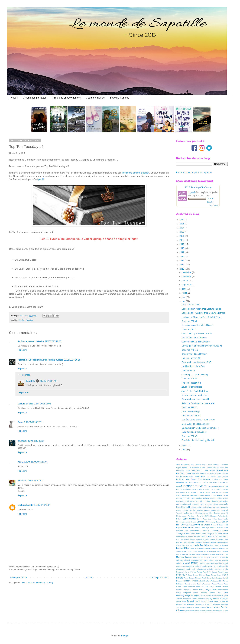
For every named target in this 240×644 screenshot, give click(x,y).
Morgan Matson (190, 563)
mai (184, 301)
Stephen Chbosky (205, 599)
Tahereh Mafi (193, 601)
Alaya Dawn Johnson (211, 465)
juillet (185, 293)
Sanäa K (195, 590)
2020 (182, 240)
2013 (182, 269)
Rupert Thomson (189, 587)
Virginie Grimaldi (190, 611)
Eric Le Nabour (182, 504)
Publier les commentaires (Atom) (38, 583)
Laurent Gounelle (216, 540)
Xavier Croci (201, 611)
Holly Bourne (215, 513)
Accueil (14, 98)
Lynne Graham (195, 548)
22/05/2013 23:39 (39, 462)
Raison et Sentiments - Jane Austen (198, 403)
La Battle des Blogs (191, 412)
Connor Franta (216, 495)
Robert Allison (190, 584)
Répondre (22, 350)
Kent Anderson (182, 537)
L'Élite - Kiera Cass (190, 305)
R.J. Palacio (206, 578)
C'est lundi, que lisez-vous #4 (195, 399)
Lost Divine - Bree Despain (194, 338)
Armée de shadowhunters (67, 98)
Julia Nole (219, 528)
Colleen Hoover (204, 495)
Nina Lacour (181, 569)
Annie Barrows (192, 473)
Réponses (25, 375)
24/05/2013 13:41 (36, 481)
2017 (182, 252)
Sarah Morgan (205, 590)
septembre (187, 285)
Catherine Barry (190, 489)
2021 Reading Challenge (198, 187)
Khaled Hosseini (194, 537)
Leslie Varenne (217, 542)
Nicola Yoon (212, 566)
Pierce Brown (216, 575)
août (184, 289)
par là (41, 179)
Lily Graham (187, 545)
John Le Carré (200, 528)
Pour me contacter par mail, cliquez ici (194, 172)
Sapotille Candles (120, 98)
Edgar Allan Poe (212, 501)
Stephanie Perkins (190, 599)
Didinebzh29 (24, 462)
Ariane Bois (188, 477)
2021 (182, 236)
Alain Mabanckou (183, 465)
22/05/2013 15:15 (72, 360)
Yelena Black (211, 611)
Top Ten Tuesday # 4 (191, 383)
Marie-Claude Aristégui (207, 551)
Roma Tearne (217, 584)
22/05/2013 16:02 (42, 404)
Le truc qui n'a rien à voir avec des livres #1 (202, 346)
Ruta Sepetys (202, 587)
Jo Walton (205, 525)
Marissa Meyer (194, 554)
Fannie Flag (206, 507)
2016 (182, 257)
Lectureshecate (25, 505)
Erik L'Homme (194, 504)
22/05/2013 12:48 (53, 341)
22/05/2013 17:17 (36, 441)
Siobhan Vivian (215, 593)
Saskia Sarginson (184, 593)
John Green (188, 528)
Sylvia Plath (181, 601)
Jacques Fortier (217, 516)
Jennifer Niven (203, 522)
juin (184, 297)
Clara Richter (216, 492)
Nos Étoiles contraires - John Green (198, 420)
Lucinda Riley (183, 548)
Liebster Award (188, 371)
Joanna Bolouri (217, 525)
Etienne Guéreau (219, 504)
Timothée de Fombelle (219, 604)
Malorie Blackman (208, 548)
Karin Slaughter (208, 534)
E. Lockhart (201, 501)
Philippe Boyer (205, 575)
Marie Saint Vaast (189, 551)
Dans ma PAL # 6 (190, 350)
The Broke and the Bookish (136, 173)
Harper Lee (215, 510)
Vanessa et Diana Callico (195, 608)
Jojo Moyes (210, 528)
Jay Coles (212, 519)
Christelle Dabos (203, 492)
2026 (182, 220)
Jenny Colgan (216, 522)
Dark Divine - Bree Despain (194, 354)
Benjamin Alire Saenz (186, 479)
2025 (182, 224)
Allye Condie (207, 468)
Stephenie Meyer (220, 599)
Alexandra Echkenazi (191, 468)
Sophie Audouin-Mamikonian (210, 596)
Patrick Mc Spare (210, 572)
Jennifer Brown (190, 522)
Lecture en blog (25, 404)
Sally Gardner (215, 587)
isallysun (22, 441)
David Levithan (216, 498)
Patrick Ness (223, 572)
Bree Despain (204, 479)
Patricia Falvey (196, 572)
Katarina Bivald (221, 534)
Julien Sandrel (194, 531)
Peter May (181, 575)
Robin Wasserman (204, 584)
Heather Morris (189, 513)
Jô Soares (203, 531)
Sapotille (30, 381)
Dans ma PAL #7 (189, 321)
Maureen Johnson (184, 557)
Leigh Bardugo (189, 542)
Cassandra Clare (194, 486)
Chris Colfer (191, 492)
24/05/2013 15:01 (42, 505)
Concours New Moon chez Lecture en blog (201, 309)
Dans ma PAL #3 (189, 436)
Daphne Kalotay (203, 498)
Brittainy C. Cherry (220, 479)
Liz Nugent (223, 545)
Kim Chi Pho (216, 537)
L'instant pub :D (189, 329)
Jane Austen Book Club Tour (195, 391)
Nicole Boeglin (222, 566)
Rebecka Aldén (217, 581)
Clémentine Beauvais (189, 495)
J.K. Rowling (205, 516)
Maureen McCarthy (200, 557)
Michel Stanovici (215, 560)
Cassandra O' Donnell (216, 486)
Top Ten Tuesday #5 (191, 358)
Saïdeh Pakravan (200, 593)
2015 (182, 261)
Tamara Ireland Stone (210, 601)
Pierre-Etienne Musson (192, 578)
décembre (187, 272)
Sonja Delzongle (192, 596)
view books (214, 205)
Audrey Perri (200, 476)
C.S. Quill (202, 482)
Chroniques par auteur (35, 98)
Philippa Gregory (192, 575)
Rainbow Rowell (190, 581)
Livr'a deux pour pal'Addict (194, 432)
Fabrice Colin (196, 507)
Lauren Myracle (202, 540)
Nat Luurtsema (189, 566)
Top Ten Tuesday (26, 320)
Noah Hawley (191, 569)
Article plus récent (18, 578)
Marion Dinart (222, 551)
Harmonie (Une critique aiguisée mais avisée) (40, 360)
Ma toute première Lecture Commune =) (200, 428)
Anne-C (21, 422)
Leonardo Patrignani (203, 542)
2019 (182, 244)
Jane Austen (189, 519)
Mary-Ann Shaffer (208, 554)
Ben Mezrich (223, 477)
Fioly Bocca (216, 507)
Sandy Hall (187, 590)
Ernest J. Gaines (206, 504)
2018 (182, 248)
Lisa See (214, 545)
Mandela (218, 548)
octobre (186, 281)
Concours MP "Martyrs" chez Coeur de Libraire (203, 313)
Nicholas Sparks (201, 566)
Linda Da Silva (201, 545)
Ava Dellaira (211, 477)
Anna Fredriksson (194, 470)
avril (184, 446)
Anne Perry (209, 470)
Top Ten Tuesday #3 (191, 416)
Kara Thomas (196, 534)
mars (185, 450)
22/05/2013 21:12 (48, 381)
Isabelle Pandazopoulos (191, 516)
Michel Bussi (203, 560)
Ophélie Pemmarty (214, 569)
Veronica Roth (213, 607)
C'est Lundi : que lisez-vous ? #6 (197, 334)
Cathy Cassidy (203, 489)
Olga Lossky (202, 569)
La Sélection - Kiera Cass (193, 366)
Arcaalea (22, 481)
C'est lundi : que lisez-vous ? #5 (196, 362)
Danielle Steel (189, 498)
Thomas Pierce (188, 604)
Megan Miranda (215, 557)
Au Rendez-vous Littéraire (31, 341)
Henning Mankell (202, 513)
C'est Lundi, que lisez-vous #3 (196, 424)
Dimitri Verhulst (190, 501)
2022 (182, 232)
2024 (182, 228)
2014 (182, 265)
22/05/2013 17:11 (34, 422)
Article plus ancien (159, 578)
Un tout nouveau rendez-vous (195, 395)
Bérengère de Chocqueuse (187, 482)
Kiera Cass (206, 537)
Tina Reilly (180, 608)
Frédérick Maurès (203, 510)
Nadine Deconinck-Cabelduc (210, 563)
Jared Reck (202, 519)
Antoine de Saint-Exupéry (210, 474)
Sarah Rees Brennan (220, 590)
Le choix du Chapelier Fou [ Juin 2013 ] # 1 (202, 317)
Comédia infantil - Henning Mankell (198, 440)
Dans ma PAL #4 (189, 407)
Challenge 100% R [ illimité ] (195, 375)
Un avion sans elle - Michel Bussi (197, 325)
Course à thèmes (95, 98)
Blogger (125, 636)
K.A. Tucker (212, 531)
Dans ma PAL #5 (189, 379)
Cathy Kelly (216, 489)
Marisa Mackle (182, 554)
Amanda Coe (218, 468)
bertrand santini (222, 611)
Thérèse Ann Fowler (202, 604)
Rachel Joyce (217, 578)
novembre (187, 277)
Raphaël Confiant (204, 581)
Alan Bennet (196, 465)
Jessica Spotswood (190, 525)
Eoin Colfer (223, 501)
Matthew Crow (222, 554)
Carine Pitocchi (213, 482)
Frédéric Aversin (188, 510)
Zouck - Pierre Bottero (192, 387)
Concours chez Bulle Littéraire (196, 342)
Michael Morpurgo (191, 560)
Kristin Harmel (190, 540)
